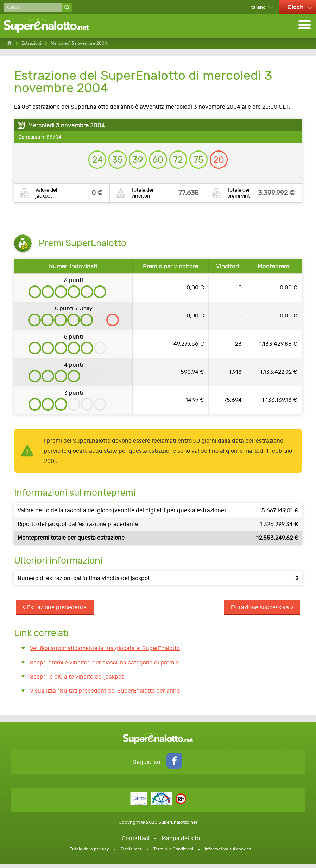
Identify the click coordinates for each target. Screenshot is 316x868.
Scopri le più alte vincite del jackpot (77, 680)
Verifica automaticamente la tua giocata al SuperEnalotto (105, 651)
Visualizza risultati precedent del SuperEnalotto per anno (105, 694)
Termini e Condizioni (173, 853)
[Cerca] (33, 7)
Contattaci (136, 842)
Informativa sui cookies (228, 853)
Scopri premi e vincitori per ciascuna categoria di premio (104, 666)
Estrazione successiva (260, 610)
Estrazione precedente (57, 610)
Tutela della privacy (90, 853)
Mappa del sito (181, 842)
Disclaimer (131, 853)
